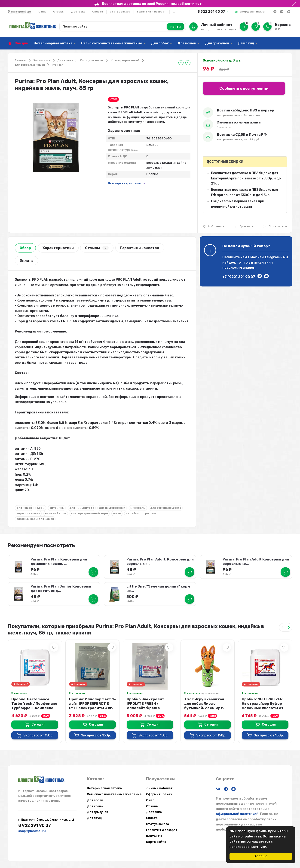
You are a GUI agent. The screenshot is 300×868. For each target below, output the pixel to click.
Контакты (154, 836)
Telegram (272, 257)
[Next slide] (289, 627)
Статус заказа (120, 12)
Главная (21, 60)
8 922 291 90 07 (211, 12)
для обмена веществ (166, 508)
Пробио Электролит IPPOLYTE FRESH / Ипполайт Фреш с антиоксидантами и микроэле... (145, 708)
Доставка (78, 12)
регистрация (226, 29)
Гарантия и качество (140, 248)
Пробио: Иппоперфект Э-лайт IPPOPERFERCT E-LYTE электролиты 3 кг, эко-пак (92, 706)
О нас (42, 12)
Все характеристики (125, 183)
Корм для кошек (92, 60)
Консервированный (125, 60)
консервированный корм (90, 513)
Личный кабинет (159, 788)
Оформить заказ (159, 794)
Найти (176, 27)
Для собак (160, 43)
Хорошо (261, 856)
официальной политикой (237, 814)
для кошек (24, 508)
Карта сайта (156, 842)
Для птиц (246, 43)
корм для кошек (28, 513)
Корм (41, 508)
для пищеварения (112, 508)
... (174, 12)
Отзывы (59, 12)
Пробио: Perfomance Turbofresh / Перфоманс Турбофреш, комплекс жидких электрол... (34, 706)
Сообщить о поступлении (244, 88)
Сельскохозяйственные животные (112, 43)
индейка (132, 513)
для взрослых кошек (30, 65)
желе (117, 513)
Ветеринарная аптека (53, 43)
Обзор (25, 248)
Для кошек (187, 43)
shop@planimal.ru (252, 12)
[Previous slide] (282, 627)
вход (205, 29)
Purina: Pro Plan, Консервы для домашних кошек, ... (59, 562)
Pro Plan (58, 65)
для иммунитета (82, 508)
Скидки (21, 43)
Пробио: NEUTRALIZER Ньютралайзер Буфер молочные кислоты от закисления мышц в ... (263, 706)
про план (150, 513)
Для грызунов (217, 43)
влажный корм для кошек (35, 519)
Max (254, 257)
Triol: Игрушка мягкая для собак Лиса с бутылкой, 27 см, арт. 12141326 (204, 706)
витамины (57, 508)
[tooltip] (181, 63)
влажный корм (56, 513)
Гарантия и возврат (152, 12)
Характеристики (58, 248)
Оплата (98, 12)
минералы (138, 508)
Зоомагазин (42, 60)
